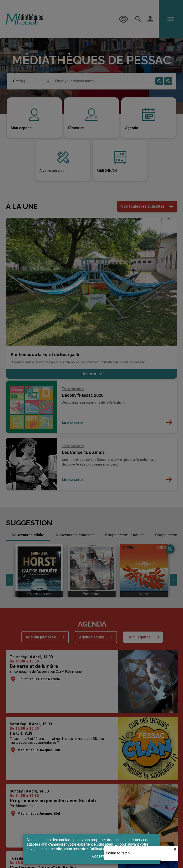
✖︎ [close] (175, 849)
